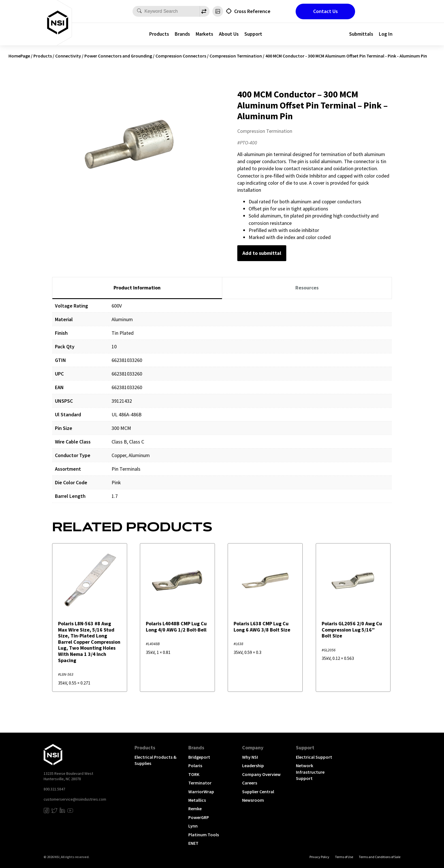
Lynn (193, 826)
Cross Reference (252, 11)
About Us (229, 34)
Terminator (200, 783)
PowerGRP (199, 817)
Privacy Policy (319, 857)
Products (159, 34)
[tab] (137, 288)
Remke (195, 809)
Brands (182, 34)
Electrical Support (314, 757)
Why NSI (250, 757)
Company (253, 747)
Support (253, 34)
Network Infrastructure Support (310, 772)
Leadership (253, 765)
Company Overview (261, 774)
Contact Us (325, 11)
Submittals (361, 34)
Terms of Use (344, 857)
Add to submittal (262, 253)
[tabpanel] (222, 405)
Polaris (195, 765)
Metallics (197, 800)
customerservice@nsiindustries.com (75, 799)
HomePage (19, 56)
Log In (386, 34)
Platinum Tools (204, 835)
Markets (204, 34)
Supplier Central (258, 792)
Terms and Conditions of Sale (380, 857)
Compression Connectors (181, 56)
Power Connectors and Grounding (118, 56)
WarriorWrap (201, 792)
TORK (194, 774)
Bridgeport (199, 757)
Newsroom (253, 800)
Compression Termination (236, 56)
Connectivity (68, 56)
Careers (250, 783)
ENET (193, 843)
